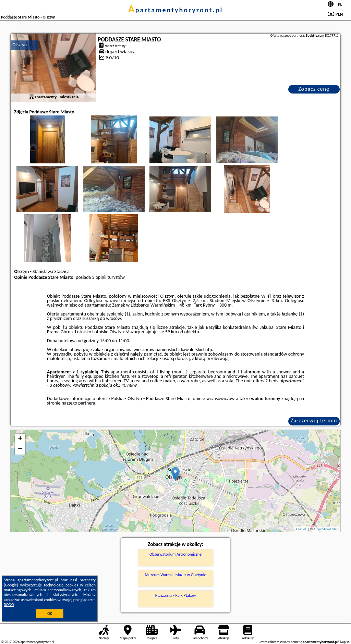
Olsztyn (20, 45)
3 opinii (99, 277)
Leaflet (301, 529)
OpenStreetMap (326, 529)
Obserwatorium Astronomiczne (175, 554)
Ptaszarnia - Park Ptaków (176, 595)
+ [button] (20, 439)
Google (11, 585)
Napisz (345, 642)
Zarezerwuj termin (314, 420)
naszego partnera (78, 403)
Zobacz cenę (314, 89)
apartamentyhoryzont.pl (176, 10)
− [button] (20, 449)
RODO (9, 605)
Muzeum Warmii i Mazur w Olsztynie (176, 575)
